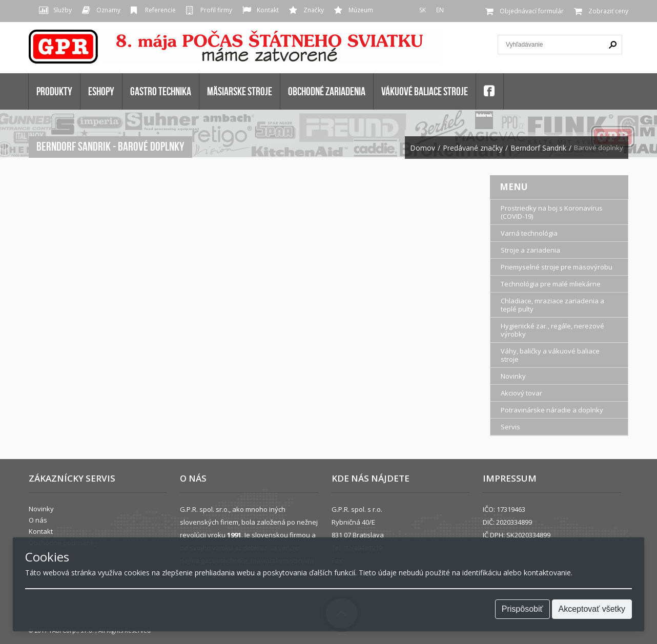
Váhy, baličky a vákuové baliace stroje (550, 355)
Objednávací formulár (532, 11)
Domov (423, 148)
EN (440, 10)
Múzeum (361, 10)
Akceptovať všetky (592, 609)
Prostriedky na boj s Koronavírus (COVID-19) (552, 212)
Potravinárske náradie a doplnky (552, 410)
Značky (314, 10)
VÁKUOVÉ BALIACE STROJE (425, 91)
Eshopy (101, 91)
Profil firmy (216, 10)
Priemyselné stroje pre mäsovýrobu (557, 267)
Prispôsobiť (522, 609)
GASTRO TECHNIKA (161, 91)
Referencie (160, 10)
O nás (38, 520)
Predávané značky (473, 148)
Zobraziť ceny (608, 11)
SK (423, 10)
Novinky (513, 376)
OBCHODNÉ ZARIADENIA (327, 91)
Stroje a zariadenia (530, 250)
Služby (63, 10)
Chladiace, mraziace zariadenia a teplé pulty (552, 305)
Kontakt (268, 10)
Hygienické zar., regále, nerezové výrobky (552, 330)
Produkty (54, 91)
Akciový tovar (521, 393)
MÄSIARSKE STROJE (240, 91)
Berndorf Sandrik (538, 148)
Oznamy (108, 10)
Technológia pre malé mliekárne (551, 284)
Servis (510, 427)
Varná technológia (529, 233)
